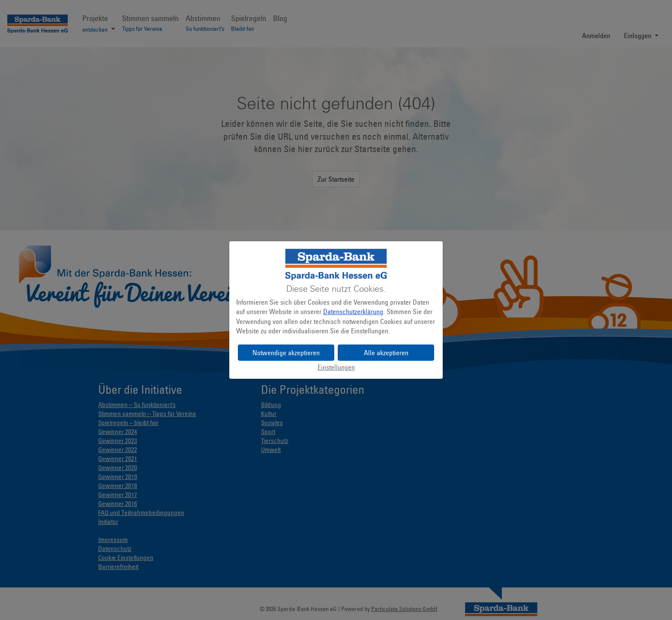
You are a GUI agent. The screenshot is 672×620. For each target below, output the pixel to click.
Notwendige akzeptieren (286, 353)
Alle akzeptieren (386, 353)
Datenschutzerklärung (353, 311)
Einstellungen (336, 367)
